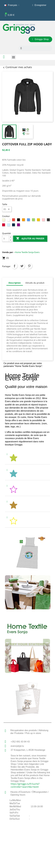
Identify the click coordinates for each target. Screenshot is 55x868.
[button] (40, 39)
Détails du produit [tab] (35, 283)
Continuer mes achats (17, 67)
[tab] (27, 458)
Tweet (22, 266)
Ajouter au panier (30, 239)
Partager (14, 266)
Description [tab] (15, 283)
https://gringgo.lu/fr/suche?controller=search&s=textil (25, 785)
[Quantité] (6, 239)
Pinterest (29, 266)
